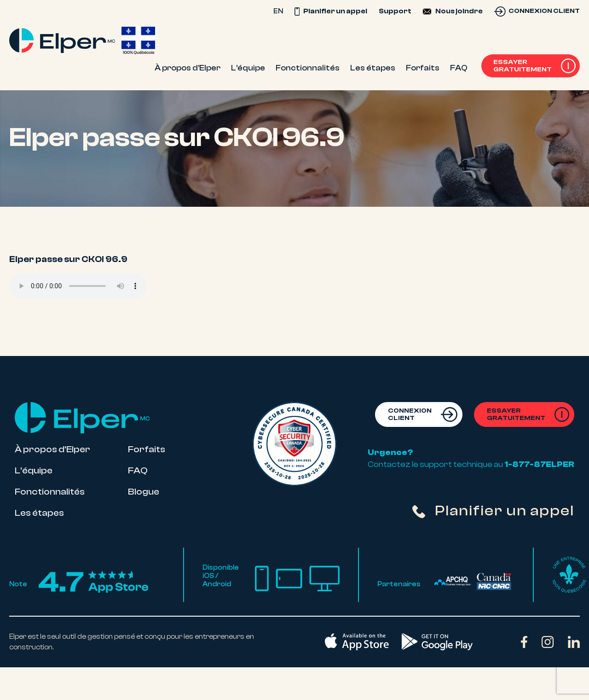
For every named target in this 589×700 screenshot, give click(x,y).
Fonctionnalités (50, 492)
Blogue (144, 492)
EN (278, 11)
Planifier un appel (331, 11)
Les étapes (39, 513)
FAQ (138, 470)
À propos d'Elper (52, 449)
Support (395, 11)
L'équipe (34, 470)
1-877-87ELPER (539, 464)
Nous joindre (459, 11)
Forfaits (147, 449)
